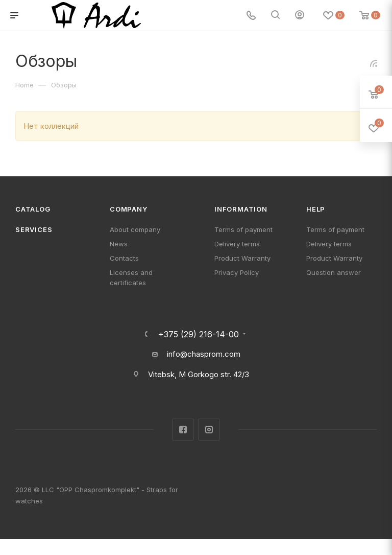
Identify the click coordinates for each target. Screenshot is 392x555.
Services (34, 229)
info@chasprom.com (204, 354)
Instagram (209, 430)
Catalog (33, 209)
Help (316, 209)
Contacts (124, 258)
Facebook (183, 430)
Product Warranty (242, 258)
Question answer (334, 272)
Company (129, 209)
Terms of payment (243, 229)
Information (241, 209)
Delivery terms (237, 244)
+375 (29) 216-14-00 (199, 334)
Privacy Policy (237, 272)
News (119, 244)
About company (135, 229)
